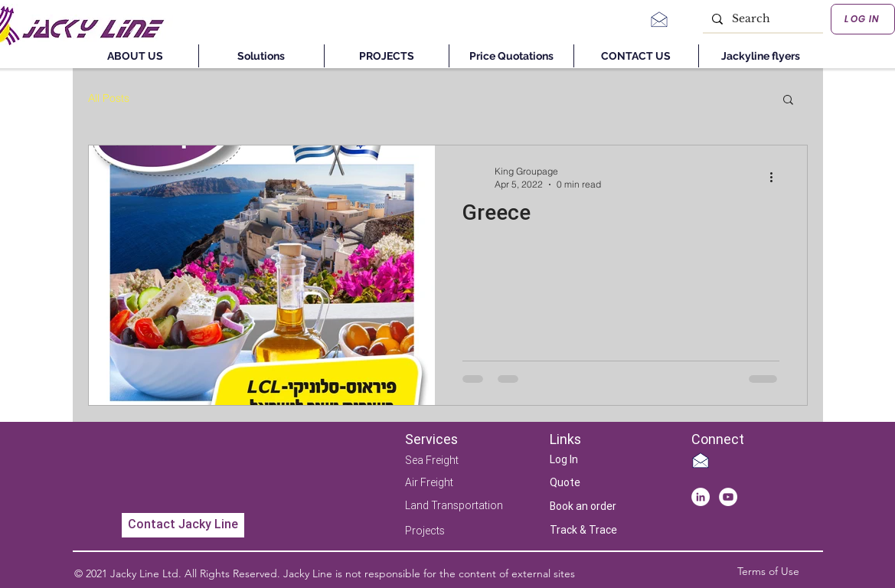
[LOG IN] (863, 19)
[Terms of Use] (768, 572)
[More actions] (777, 177)
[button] (788, 101)
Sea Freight (432, 460)
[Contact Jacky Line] (183, 525)
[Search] (761, 19)
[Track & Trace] (583, 531)
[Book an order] (583, 507)
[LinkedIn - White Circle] (701, 497)
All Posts (109, 98)
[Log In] (575, 461)
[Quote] (575, 483)
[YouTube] (728, 497)
